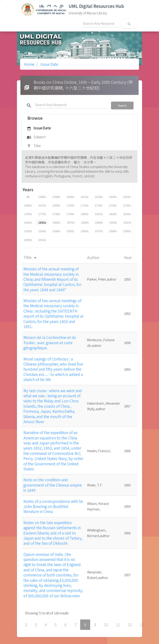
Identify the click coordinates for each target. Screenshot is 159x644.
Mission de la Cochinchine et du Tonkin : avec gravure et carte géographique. (50, 342)
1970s (99, 231)
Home (29, 64)
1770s (42, 214)
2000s (28, 240)
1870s (71, 222)
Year (128, 257)
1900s (113, 222)
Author (94, 257)
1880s (85, 222)
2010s (42, 240)
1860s (56, 222)
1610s (84, 197)
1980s (113, 231)
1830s (127, 214)
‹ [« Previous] (7, 625)
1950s (70, 231)
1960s (84, 231)
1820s (113, 214)
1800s (84, 214)
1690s (56, 205)
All (28, 197)
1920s (28, 231)
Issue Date (49, 64)
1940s (56, 231)
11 (118, 625)
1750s (127, 205)
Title (34, 146)
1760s (28, 214)
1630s (99, 197)
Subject (36, 137)
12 (130, 625)
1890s (99, 222)
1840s (28, 222)
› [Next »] (152, 625)
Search (122, 105)
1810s (99, 214)
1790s (70, 214)
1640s (113, 197)
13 (142, 625)
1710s (84, 205)
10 (106, 625)
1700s (70, 205)
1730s (99, 205)
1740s (113, 205)
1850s (42, 222)
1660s (28, 205)
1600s (70, 197)
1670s (42, 205)
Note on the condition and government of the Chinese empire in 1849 (53, 485)
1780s (56, 214)
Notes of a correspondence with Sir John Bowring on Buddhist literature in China (53, 506)
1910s (127, 222)
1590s (56, 197)
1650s (127, 197)
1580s (42, 197)
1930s (42, 231)
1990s (127, 231)
